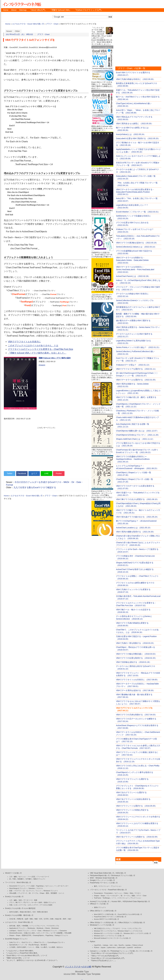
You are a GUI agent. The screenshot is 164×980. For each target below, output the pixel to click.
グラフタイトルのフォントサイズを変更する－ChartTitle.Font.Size (41, 349)
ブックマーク (23, 893)
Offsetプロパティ (40, 942)
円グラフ (27, 902)
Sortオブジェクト (24, 931)
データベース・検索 (30, 900)
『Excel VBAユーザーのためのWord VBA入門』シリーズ (26, 956)
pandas (128, 945)
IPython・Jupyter (100, 947)
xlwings (106, 945)
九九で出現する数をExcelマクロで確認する (35, 487)
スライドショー (123, 898)
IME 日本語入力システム (102, 928)
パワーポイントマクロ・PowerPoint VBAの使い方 (108, 890)
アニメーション (136, 898)
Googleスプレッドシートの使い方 (102, 880)
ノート (114, 898)
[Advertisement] (46, 448)
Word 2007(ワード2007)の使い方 (105, 914)
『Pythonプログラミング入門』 (88, 10)
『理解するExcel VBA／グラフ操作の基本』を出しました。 (37, 353)
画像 (133, 896)
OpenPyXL (98, 945)
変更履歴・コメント (58, 893)
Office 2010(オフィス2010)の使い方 (103, 923)
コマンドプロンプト (135, 928)
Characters (63, 931)
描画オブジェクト (39, 879)
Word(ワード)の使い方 (13, 873)
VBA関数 (25, 926)
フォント (39, 891)
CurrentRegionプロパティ (56, 942)
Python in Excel (138, 945)
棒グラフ (19, 902)
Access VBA (116, 901)
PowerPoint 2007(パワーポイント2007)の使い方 (110, 917)
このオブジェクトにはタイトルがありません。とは (33, 345)
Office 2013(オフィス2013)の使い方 (132, 923)
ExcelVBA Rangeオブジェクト (16, 939)
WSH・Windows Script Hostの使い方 (104, 878)
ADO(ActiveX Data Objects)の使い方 (136, 901)
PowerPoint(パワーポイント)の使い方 (104, 883)
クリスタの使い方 (146, 951)
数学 (65, 919)
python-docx (112, 947)
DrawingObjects (38, 935)
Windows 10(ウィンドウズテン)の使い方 (137, 933)
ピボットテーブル (43, 933)
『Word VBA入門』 (38, 10)
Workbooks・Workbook (35, 928)
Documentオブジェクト (17, 886)
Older (17, 31)
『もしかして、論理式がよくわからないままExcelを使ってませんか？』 (32, 960)
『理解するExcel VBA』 (61, 10)
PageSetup (49, 935)
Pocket (59, 473)
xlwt (116, 945)
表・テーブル (34, 893)
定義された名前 (29, 933)
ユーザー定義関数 (57, 933)
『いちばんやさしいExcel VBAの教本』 (20, 951)
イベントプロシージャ (38, 926)
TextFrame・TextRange (102, 898)
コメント (31, 947)
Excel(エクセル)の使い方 (14, 897)
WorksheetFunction (16, 933)
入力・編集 (13, 877)
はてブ (34, 473)
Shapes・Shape (15, 935)
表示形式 (44, 945)
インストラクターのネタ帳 (22, 4)
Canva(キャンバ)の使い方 (99, 951)
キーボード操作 (37, 902)
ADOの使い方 (121, 873)
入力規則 (12, 947)
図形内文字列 (27, 935)
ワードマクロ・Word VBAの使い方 (18, 882)
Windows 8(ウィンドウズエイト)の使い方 (108, 933)
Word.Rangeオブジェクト (18, 888)
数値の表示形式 (25, 912)
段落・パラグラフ (15, 891)
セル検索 (52, 947)
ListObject (13, 931)
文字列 (46, 919)
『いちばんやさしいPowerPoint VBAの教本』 (22, 953)
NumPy (121, 945)
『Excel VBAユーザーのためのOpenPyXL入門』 (108, 958)
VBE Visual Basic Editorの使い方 (102, 873)
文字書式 (29, 879)
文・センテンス (28, 891)
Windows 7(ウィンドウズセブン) (105, 931)
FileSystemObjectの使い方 (100, 875)
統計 (70, 919)
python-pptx (121, 947)
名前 (20, 900)
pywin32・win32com (134, 947)
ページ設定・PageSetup (35, 886)
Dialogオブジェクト (62, 935)
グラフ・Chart (52, 24)
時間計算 (20, 919)
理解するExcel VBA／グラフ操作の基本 (55, 358)
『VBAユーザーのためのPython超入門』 (105, 956)
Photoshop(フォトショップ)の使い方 (124, 951)
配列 (19, 926)
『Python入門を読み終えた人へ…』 (103, 961)
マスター (138, 893)
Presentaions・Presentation (103, 893)
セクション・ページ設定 (27, 877)
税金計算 (58, 919)
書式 (96, 886)
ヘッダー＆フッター (62, 886)
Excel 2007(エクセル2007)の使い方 (130, 914)
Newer (9, 31)
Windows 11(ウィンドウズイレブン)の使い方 (109, 936)
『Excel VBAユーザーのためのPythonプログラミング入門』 (112, 953)
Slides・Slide (129, 893)
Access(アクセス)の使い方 (100, 901)
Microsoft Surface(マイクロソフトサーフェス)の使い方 (112, 938)
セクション (49, 886)
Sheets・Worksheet (52, 928)
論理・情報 (29, 919)
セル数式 (44, 947)
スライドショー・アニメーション (110, 886)
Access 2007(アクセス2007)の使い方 (107, 919)
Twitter (9, 473)
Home (6, 10)
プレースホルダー (113, 896)
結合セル (60, 947)
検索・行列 (38, 919)
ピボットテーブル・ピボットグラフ (26, 905)
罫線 (38, 947)
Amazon (42, 365)
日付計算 (12, 919)
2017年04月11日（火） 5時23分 (19, 34)
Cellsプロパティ (15, 942)
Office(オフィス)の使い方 (99, 904)
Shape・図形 (44, 893)
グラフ (12, 902)
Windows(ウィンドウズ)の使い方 (102, 925)
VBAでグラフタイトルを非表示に (24, 342)
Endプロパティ (27, 942)
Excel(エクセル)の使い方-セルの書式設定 (20, 908)
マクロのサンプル (53, 926)
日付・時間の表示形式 (40, 912)
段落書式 (21, 879)
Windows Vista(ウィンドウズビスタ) (130, 931)
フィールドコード (43, 877)
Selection (32, 888)
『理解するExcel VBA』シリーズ (17, 958)
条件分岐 (12, 926)
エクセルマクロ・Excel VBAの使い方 (28, 24)
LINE (46, 473)
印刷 (14, 879)
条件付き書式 (14, 912)
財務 (52, 919)
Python (93, 942)
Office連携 (13, 893)
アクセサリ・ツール (119, 928)
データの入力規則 (46, 905)
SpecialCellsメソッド (16, 945)
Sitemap (23, 10)
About (14, 10)
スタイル (40, 888)
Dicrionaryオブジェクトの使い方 (123, 875)
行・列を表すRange (32, 945)
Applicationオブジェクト (17, 928)
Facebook (22, 473)
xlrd (111, 945)
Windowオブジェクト (51, 891)
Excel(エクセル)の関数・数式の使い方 (19, 915)
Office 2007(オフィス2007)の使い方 (103, 911)
